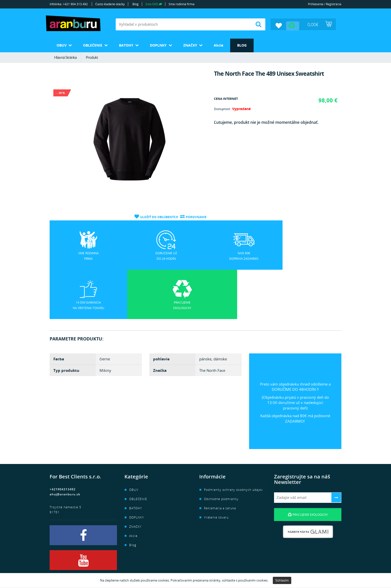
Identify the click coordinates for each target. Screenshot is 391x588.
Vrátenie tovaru (216, 467)
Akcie (228, 45)
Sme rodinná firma (182, 4)
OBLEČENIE (95, 45)
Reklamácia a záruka (220, 458)
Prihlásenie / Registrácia (325, 4)
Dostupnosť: (222, 108)
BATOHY (130, 45)
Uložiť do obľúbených (159, 216)
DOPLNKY (164, 45)
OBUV (62, 45)
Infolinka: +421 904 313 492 (69, 4)
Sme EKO (154, 4)
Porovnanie (196, 216)
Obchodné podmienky (221, 449)
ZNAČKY (198, 45)
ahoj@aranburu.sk (65, 444)
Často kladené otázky (110, 4)
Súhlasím (282, 580)
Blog (136, 4)
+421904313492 (63, 439)
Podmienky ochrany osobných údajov (233, 440)
